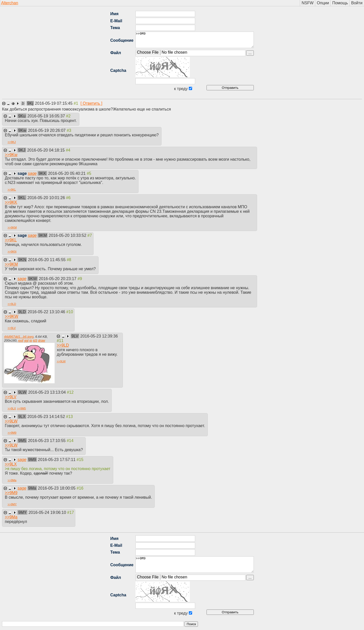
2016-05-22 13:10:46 (47, 312)
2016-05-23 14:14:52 (47, 417)
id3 (35, 340)
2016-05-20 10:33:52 (68, 235)
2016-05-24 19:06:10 (48, 512)
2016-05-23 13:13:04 (48, 392)
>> (12, 142)
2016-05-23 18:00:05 (57, 488)
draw (42, 340)
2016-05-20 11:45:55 (47, 260)
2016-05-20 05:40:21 (67, 173)
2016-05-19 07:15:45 (54, 103)
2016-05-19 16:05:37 (47, 116)
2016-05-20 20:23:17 (58, 279)
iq (31, 340)
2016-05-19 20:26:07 (47, 130)
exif (21, 340)
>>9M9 (195, 40)
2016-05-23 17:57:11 (57, 460)
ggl (26, 340)
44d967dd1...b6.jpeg (19, 337)
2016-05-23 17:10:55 (47, 441)
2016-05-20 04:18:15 (46, 150)
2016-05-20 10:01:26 (47, 198)
